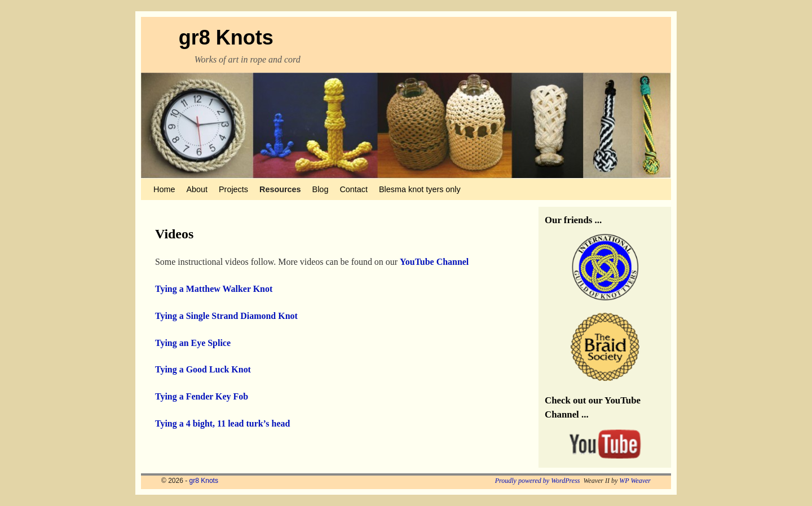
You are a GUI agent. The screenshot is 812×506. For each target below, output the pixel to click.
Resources (280, 189)
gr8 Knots (226, 37)
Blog (321, 189)
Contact (354, 189)
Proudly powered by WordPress (538, 481)
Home (164, 189)
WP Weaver (635, 481)
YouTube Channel (434, 262)
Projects (233, 189)
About (197, 189)
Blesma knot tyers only (420, 189)
